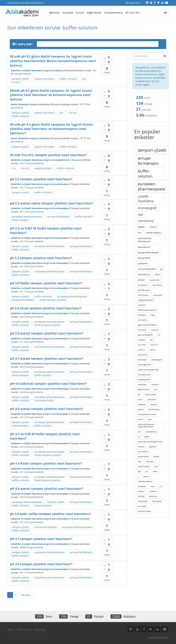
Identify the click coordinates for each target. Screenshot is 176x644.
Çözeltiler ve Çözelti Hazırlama (26, 70)
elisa (150, 419)
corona (152, 350)
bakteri (141, 409)
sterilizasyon (143, 295)
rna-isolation (143, 452)
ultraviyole (158, 295)
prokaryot (142, 404)
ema (153, 486)
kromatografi (147, 208)
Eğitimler (54, 13)
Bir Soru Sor (133, 13)
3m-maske (142, 506)
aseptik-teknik (144, 466)
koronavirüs (143, 355)
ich (161, 486)
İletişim (11, 630)
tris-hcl (16, 82)
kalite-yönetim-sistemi (147, 414)
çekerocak (151, 399)
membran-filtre (144, 380)
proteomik (143, 263)
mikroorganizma (144, 365)
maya (153, 315)
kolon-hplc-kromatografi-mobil (150, 442)
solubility (155, 330)
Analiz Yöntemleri (20, 104)
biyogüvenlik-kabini (146, 300)
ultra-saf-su (142, 320)
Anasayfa (68, 13)
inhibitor (155, 385)
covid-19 (141, 350)
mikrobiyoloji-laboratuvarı (145, 240)
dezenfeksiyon (144, 290)
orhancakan (62, 184)
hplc (141, 214)
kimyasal (141, 340)
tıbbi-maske (143, 501)
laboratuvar (144, 247)
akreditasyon (157, 360)
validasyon (142, 385)
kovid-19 (154, 345)
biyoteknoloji (151, 432)
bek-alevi (150, 461)
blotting (141, 496)
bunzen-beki (155, 280)
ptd (156, 390)
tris (84, 79)
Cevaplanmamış (113, 13)
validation (142, 486)
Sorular (80, 13)
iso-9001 (141, 491)
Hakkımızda (39, 630)
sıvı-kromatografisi (147, 269)
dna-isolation (150, 394)
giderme (153, 447)
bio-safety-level (144, 375)
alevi (156, 466)
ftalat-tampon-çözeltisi (48, 480)
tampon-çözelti (20, 79)
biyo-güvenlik (144, 258)
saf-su (158, 274)
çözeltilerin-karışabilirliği (148, 370)
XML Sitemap (24, 630)
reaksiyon (142, 315)
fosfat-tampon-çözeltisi (53, 300)
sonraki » (26, 595)
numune (141, 447)
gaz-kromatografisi (145, 335)
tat (139, 394)
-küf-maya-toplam (145, 481)
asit (139, 432)
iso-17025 (142, 345)
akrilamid (153, 496)
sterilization (157, 285)
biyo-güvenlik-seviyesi (148, 253)
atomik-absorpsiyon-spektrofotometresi (146, 426)
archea (156, 457)
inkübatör (142, 305)
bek (139, 471)
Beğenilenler (94, 13)
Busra (59, 70)
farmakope (142, 360)
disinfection (143, 285)
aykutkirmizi (63, 160)
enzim (140, 419)
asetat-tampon (20, 220)
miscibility (142, 330)
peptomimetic (144, 390)
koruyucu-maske (144, 511)
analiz (141, 227)
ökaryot (154, 404)
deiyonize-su (144, 274)
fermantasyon (154, 409)
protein (141, 280)
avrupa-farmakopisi (59, 217)
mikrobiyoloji (146, 221)
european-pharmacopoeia (27, 217)
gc (162, 269)
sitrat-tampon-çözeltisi (48, 325)
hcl (159, 335)
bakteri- (147, 476)
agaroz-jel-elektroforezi (147, 325)
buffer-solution (68, 79)
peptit (147, 437)
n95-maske (157, 501)
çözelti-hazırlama (44, 79)
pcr (147, 471)
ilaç (151, 340)
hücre (140, 399)
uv (139, 437)
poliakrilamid (143, 457)
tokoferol (153, 491)
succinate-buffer (44, 400)
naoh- (155, 471)
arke (140, 461)
